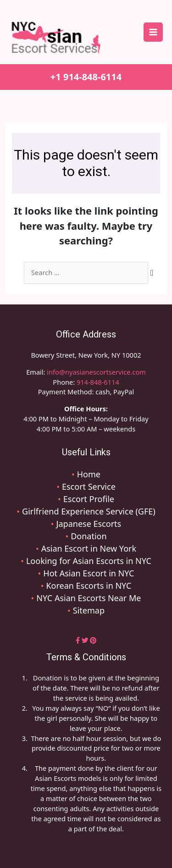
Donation (89, 536)
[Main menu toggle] (153, 32)
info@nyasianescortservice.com (96, 372)
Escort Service (89, 487)
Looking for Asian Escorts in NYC (89, 561)
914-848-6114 (98, 382)
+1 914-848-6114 (86, 77)
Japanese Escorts (89, 524)
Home (89, 474)
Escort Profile (89, 499)
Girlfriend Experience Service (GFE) (89, 511)
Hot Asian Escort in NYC (89, 573)
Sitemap (89, 610)
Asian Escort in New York (89, 548)
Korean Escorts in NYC (89, 586)
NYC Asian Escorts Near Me (89, 598)
